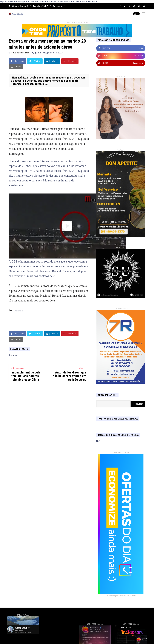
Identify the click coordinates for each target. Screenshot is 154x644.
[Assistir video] (67, 226)
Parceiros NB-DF (41, 6)
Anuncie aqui (59, 6)
